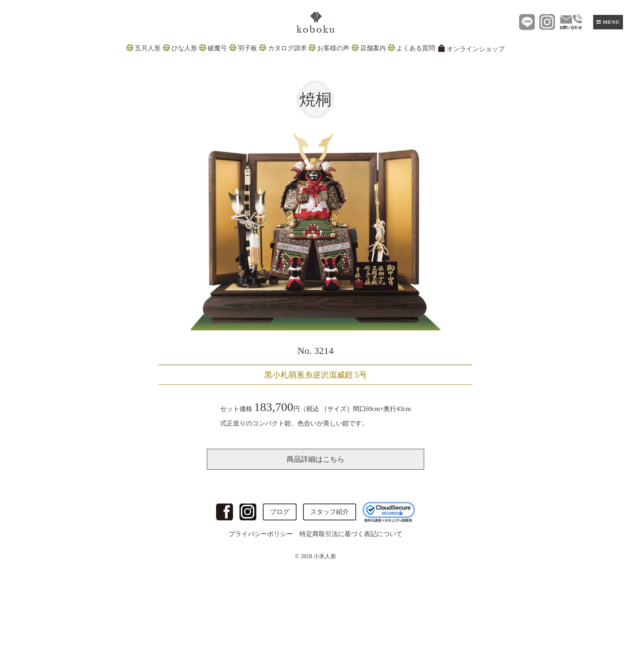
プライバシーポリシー (261, 534)
